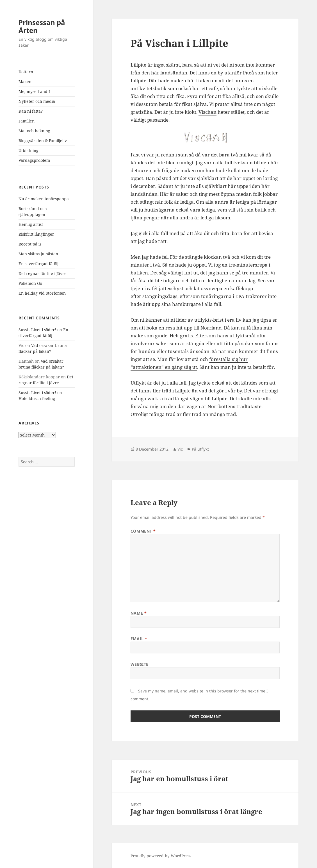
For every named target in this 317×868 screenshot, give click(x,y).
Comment (143, 531)
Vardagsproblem (34, 160)
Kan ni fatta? (31, 111)
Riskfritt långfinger (36, 234)
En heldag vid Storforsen (42, 293)
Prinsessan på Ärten (42, 26)
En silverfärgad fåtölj (38, 264)
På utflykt (200, 449)
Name (139, 613)
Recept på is (30, 244)
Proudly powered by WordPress (161, 856)
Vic (180, 449)
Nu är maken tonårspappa (44, 199)
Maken (25, 82)
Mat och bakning (34, 131)
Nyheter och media (37, 101)
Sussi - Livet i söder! (37, 330)
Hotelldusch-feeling (37, 398)
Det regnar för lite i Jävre (43, 273)
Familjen (27, 121)
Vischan (207, 112)
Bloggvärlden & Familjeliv (43, 141)
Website (140, 664)
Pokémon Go (30, 283)
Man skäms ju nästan (38, 254)
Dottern (26, 72)
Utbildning (28, 150)
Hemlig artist (31, 224)
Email (139, 639)
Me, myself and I (34, 91)
